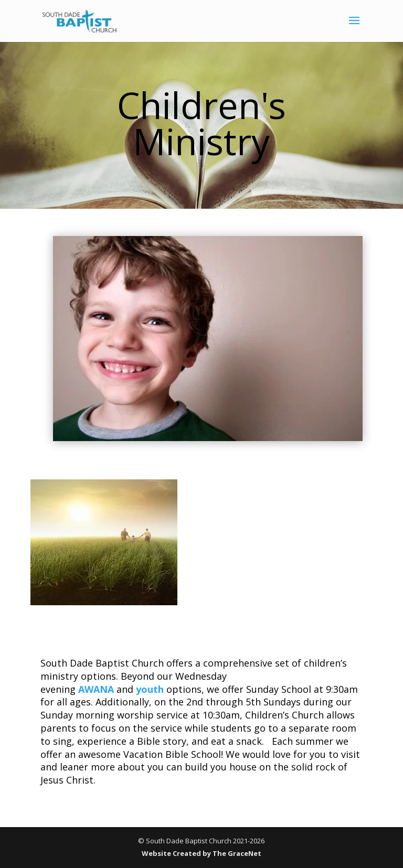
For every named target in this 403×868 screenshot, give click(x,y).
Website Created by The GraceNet (201, 853)
